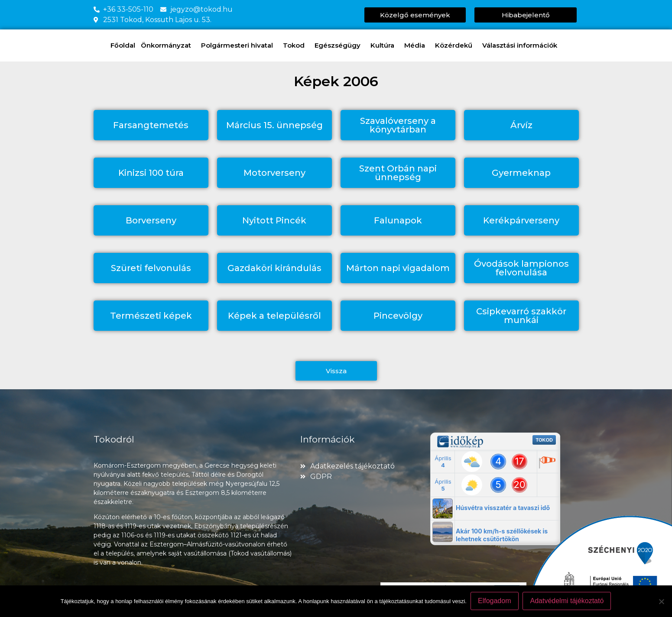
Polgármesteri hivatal (239, 45)
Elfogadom (495, 601)
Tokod (296, 45)
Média (417, 45)
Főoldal (123, 45)
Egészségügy (340, 45)
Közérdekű (456, 45)
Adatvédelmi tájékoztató (567, 601)
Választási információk (522, 45)
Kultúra (385, 45)
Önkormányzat (168, 45)
